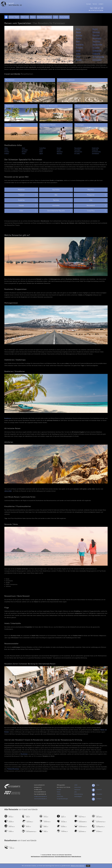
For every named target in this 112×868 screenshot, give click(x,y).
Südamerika (97, 51)
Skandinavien (97, 44)
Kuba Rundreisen (76, 856)
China (78, 51)
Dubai (41, 150)
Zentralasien (97, 60)
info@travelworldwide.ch (40, 796)
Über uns (25, 17)
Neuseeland (97, 38)
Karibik (95, 29)
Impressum (77, 790)
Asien (78, 41)
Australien (80, 44)
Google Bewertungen (62, 799)
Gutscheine (64, 17)
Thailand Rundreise (13, 769)
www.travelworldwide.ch (40, 799)
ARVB (76, 785)
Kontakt (89, 4)
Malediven (96, 32)
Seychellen (96, 41)
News (33, 17)
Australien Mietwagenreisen (63, 856)
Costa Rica (43, 148)
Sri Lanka (96, 47)
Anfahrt (101, 4)
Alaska (78, 32)
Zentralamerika (98, 57)
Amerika (79, 35)
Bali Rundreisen (35, 856)
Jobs (56, 17)
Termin (95, 4)
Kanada (79, 60)
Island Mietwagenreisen (47, 856)
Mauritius (96, 35)
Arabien (79, 38)
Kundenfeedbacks (44, 17)
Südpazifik (96, 54)
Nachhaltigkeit (78, 796)
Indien (78, 54)
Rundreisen (24, 754)
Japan (78, 57)
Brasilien (79, 47)
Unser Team (14, 17)
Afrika (78, 29)
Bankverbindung (79, 794)
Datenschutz (78, 787)
